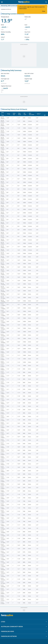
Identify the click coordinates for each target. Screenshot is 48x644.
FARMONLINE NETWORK (24, 636)
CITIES (24, 622)
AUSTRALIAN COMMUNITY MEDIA (24, 627)
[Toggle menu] (2, 2)
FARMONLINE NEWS (24, 631)
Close (44, 11)
